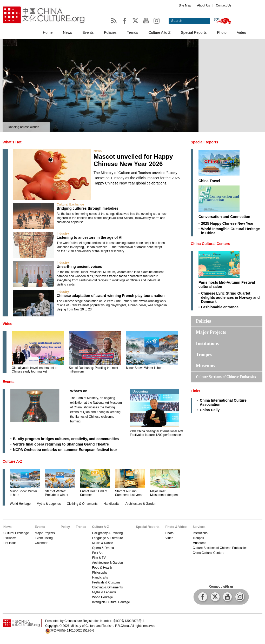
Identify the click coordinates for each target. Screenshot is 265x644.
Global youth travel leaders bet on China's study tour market (35, 370)
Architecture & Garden (141, 504)
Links (196, 391)
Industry (63, 234)
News (67, 32)
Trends (132, 32)
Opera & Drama (103, 548)
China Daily (210, 410)
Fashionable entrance (220, 307)
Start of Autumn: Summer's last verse (129, 493)
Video (242, 32)
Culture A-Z (12, 461)
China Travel (209, 181)
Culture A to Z (160, 32)
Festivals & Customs (106, 582)
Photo (222, 32)
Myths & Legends (49, 504)
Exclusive (10, 538)
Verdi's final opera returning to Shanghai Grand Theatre (61, 444)
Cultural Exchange (70, 204)
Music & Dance (102, 543)
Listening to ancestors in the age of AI (90, 237)
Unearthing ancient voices (79, 267)
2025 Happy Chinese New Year (227, 223)
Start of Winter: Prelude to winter (57, 493)
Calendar (41, 543)
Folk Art (97, 553)
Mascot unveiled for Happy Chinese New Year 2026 (133, 160)
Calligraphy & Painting (107, 533)
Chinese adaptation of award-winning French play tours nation (111, 296)
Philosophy (100, 573)
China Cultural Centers (210, 244)
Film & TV (99, 558)
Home (48, 32)
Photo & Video (176, 527)
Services (199, 527)
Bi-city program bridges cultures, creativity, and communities (66, 439)
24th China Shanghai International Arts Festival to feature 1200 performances (157, 433)
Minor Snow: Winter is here (145, 368)
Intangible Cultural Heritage (111, 602)
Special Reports (194, 32)
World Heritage (20, 504)
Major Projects (211, 332)
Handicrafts (112, 504)
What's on (79, 391)
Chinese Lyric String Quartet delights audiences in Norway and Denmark (230, 297)
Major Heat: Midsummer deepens (165, 493)
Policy (65, 527)
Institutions (207, 343)
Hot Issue (10, 543)
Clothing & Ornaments (82, 504)
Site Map (185, 5)
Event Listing (44, 538)
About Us (203, 5)
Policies (110, 32)
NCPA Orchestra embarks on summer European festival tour (65, 450)
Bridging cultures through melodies (87, 208)
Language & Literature (107, 538)
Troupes (204, 355)
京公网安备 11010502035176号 (72, 630)
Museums (206, 366)
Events (88, 32)
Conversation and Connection (224, 217)
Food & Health (102, 568)
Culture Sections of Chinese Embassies (226, 377)
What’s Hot (12, 142)
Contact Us (224, 5)
